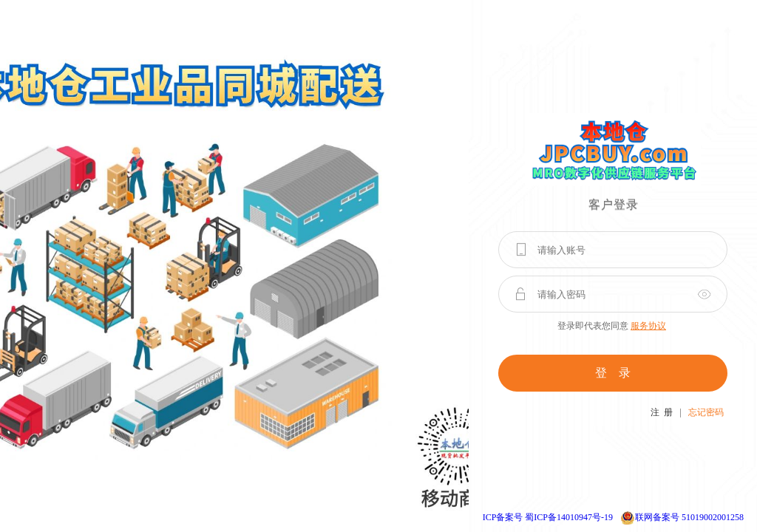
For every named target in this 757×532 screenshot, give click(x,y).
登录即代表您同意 (612, 326)
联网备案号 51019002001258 (689, 517)
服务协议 (648, 326)
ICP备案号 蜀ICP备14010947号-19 (548, 517)
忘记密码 (706, 412)
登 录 (613, 373)
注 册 (662, 412)
